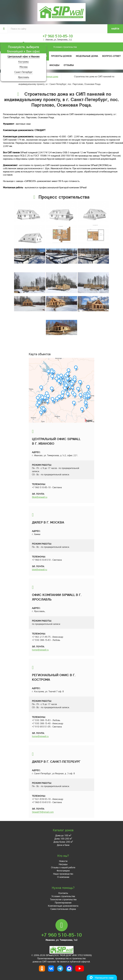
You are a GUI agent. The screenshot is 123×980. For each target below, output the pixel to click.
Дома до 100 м (63, 835)
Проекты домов (61, 56)
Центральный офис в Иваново (24, 56)
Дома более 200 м (63, 842)
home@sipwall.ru (40, 650)
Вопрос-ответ (111, 56)
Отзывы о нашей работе (63, 867)
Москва (24, 67)
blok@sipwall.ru (40, 569)
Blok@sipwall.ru (40, 497)
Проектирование (63, 903)
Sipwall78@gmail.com (43, 812)
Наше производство (63, 874)
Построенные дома (49, 76)
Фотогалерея (63, 871)
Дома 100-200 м (63, 839)
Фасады (54, 65)
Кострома (23, 62)
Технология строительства (63, 899)
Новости (63, 861)
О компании (63, 877)
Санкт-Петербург (23, 72)
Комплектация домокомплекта (63, 906)
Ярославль (24, 77)
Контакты (63, 893)
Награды (63, 864)
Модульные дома (87, 56)
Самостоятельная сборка (63, 909)
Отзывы (69, 65)
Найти (115, 29)
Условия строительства (42, 47)
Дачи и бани (63, 845)
